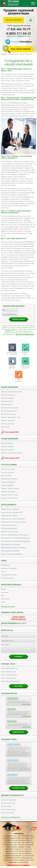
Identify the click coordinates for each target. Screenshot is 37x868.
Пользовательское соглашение (18, 867)
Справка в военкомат (8, 492)
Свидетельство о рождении (10, 509)
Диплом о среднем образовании (12, 453)
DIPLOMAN (20, 826)
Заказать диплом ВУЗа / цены (11, 417)
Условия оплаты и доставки (25, 367)
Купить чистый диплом (9, 680)
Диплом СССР (5, 427)
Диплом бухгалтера (8, 815)
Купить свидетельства (8, 674)
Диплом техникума (7, 447)
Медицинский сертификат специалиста (14, 548)
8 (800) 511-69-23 (19, 34)
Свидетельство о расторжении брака (13, 522)
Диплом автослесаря (8, 805)
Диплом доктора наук (8, 414)
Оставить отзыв (19, 790)
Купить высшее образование (11, 683)
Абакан (3, 589)
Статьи (3, 572)
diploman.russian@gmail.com (25, 335)
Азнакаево (5, 592)
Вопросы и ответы (25, 353)
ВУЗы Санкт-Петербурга (9, 568)
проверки (16, 26)
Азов (3, 596)
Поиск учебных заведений (21, 49)
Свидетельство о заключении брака (13, 519)
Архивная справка (7, 485)
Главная (4, 54)
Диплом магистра (7, 401)
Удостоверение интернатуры (11, 544)
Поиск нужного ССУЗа (12, 458)
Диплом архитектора (8, 811)
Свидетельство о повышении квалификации (16, 538)
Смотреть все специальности (11, 819)
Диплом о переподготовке (10, 532)
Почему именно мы (7, 578)
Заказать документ (14, 20)
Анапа (3, 602)
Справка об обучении (8, 482)
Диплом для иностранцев (10, 408)
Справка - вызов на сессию (10, 489)
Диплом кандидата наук (9, 411)
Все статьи (19, 688)
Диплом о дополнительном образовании (15, 535)
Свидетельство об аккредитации (12, 554)
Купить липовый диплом (9, 677)
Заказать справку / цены (9, 498)
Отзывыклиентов (12, 367)
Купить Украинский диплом (10, 551)
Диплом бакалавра (7, 398)
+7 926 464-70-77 (18, 29)
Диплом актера (6, 808)
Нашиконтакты (19, 380)
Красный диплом (7, 405)
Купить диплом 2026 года (9, 670)
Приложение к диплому (9, 525)
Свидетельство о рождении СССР (12, 513)
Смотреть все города (8, 607)
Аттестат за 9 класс (8, 473)
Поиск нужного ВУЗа (12, 432)
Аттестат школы (6, 476)
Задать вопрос (18, 734)
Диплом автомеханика (9, 802)
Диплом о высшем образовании (12, 392)
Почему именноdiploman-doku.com (19, 618)
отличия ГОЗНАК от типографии (12, 353)
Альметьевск (5, 599)
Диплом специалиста (8, 395)
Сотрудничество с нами (9, 575)
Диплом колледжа (7, 450)
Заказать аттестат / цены (10, 495)
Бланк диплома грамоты (9, 529)
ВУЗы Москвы (6, 565)
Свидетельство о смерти (9, 516)
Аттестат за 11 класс (8, 469)
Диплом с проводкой (8, 421)
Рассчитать (30, 20)
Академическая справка (9, 479)
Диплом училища (7, 443)
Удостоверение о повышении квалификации (16, 541)
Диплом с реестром (8, 424)
